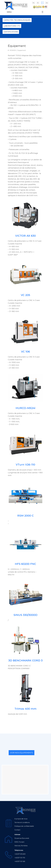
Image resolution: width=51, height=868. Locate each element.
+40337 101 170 (20, 858)
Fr (42, 3)
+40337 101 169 (20, 861)
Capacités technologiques (17, 20)
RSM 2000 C (25, 516)
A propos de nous (21, 819)
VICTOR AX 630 (25, 236)
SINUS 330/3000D (25, 615)
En (38, 3)
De (47, 3)
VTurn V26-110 (25, 465)
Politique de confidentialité (24, 826)
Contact (17, 830)
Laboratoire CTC (12, 26)
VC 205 (25, 295)
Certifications (11, 32)
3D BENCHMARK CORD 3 (25, 660)
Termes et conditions (22, 822)
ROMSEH (13, 50)
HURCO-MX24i (25, 408)
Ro (34, 3)
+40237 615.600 (20, 854)
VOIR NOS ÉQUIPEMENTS (22, 753)
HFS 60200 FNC (25, 564)
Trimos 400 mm (25, 709)
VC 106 (25, 352)
